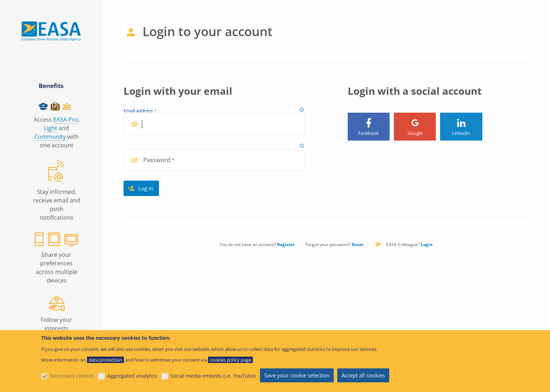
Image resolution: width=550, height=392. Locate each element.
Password (157, 160)
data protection (105, 360)
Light (51, 128)
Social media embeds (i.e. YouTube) (213, 376)
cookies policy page (230, 360)
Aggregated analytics (132, 376)
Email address (138, 111)
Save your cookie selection (297, 375)
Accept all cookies (363, 375)
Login (427, 244)
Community (50, 137)
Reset (358, 244)
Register (286, 244)
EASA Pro (66, 119)
